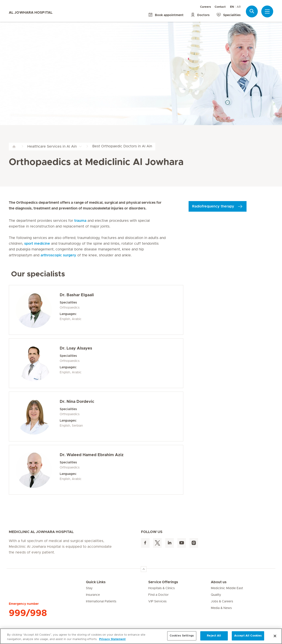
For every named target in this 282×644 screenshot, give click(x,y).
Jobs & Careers (222, 601)
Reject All (214, 636)
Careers (206, 7)
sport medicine (37, 244)
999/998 (28, 613)
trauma (80, 221)
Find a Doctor (158, 595)
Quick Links (96, 582)
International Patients (101, 601)
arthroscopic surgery (58, 255)
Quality (216, 595)
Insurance (93, 595)
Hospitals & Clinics (161, 588)
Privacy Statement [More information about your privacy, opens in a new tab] (112, 639)
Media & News (221, 608)
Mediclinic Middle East (227, 588)
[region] (141, 636)
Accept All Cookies (248, 636)
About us (219, 582)
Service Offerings (163, 582)
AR (239, 7)
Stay (89, 588)
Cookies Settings (182, 636)
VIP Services (157, 601)
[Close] (275, 636)
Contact (220, 7)
